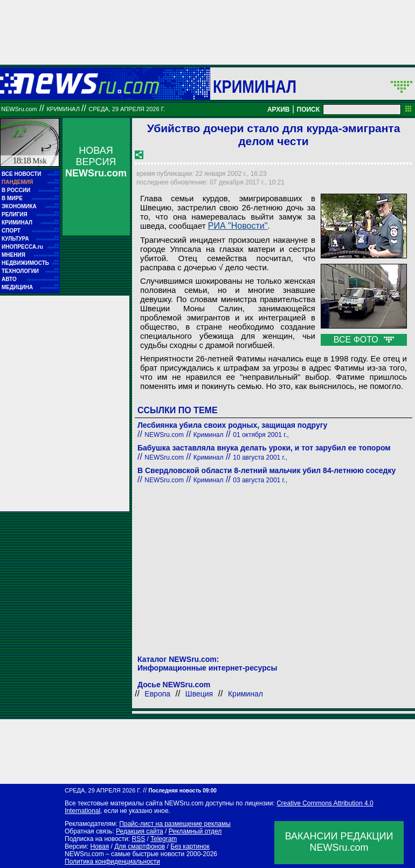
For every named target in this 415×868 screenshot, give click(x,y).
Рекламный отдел (195, 831)
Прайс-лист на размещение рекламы (175, 824)
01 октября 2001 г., (261, 435)
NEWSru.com (19, 109)
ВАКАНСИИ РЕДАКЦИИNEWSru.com (339, 842)
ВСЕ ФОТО (364, 340)
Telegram (164, 839)
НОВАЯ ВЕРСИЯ (96, 162)
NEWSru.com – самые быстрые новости (124, 854)
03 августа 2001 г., (260, 480)
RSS (138, 839)
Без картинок (190, 846)
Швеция (199, 694)
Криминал (255, 86)
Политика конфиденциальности (112, 862)
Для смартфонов (140, 846)
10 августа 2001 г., (260, 457)
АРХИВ (279, 110)
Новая (99, 846)
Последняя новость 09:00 (182, 791)
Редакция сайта (140, 831)
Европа (157, 694)
